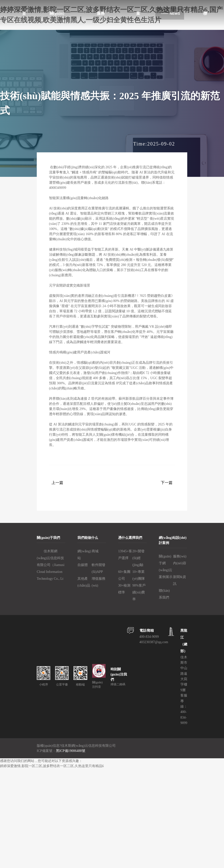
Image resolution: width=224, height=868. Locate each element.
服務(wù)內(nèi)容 (180, 560)
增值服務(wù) (99, 582)
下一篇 (167, 483)
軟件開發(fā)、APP (99, 568)
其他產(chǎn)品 (84, 582)
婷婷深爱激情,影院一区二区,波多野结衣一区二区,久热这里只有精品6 (52, 766)
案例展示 (166, 577)
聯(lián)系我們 (164, 594)
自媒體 (83, 565)
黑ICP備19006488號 (71, 751)
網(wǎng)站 (84, 555)
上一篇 (57, 483)
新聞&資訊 (180, 580)
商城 (95, 551)
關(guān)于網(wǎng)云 (166, 563)
